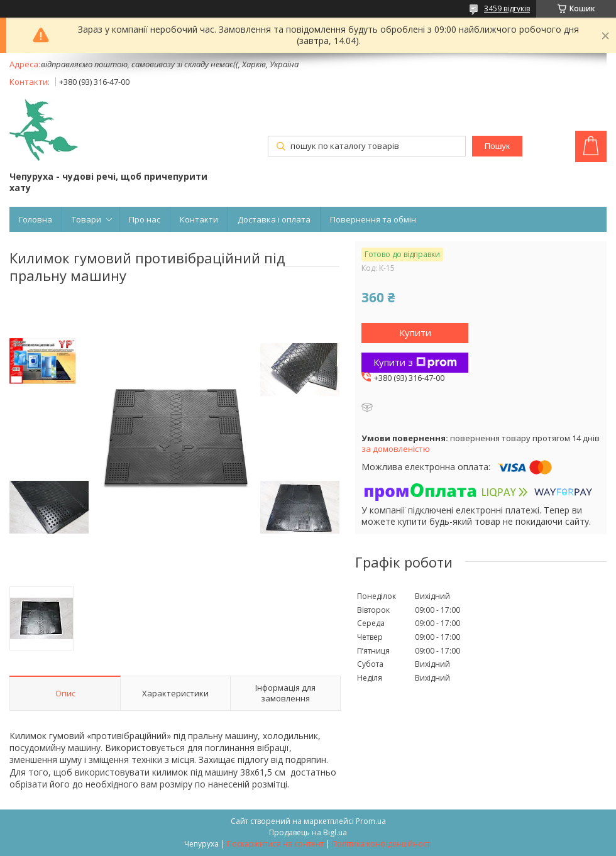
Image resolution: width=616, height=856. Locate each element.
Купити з (415, 362)
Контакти (199, 219)
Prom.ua (371, 821)
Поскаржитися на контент (275, 844)
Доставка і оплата (274, 219)
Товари (86, 219)
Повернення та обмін (373, 219)
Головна (36, 219)
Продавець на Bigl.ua (308, 832)
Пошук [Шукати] (497, 146)
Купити (415, 332)
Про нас (145, 219)
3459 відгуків (507, 8)
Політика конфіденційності (382, 844)
